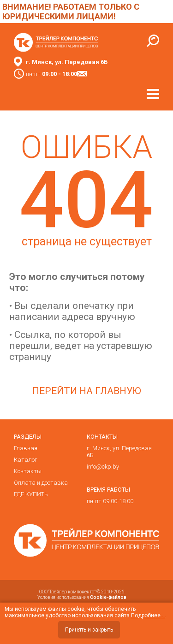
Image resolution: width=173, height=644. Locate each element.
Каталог (26, 460)
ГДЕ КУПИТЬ (31, 494)
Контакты (28, 471)
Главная (26, 448)
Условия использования (82, 597)
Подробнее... (148, 615)
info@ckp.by (103, 467)
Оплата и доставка (41, 483)
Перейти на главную (87, 391)
